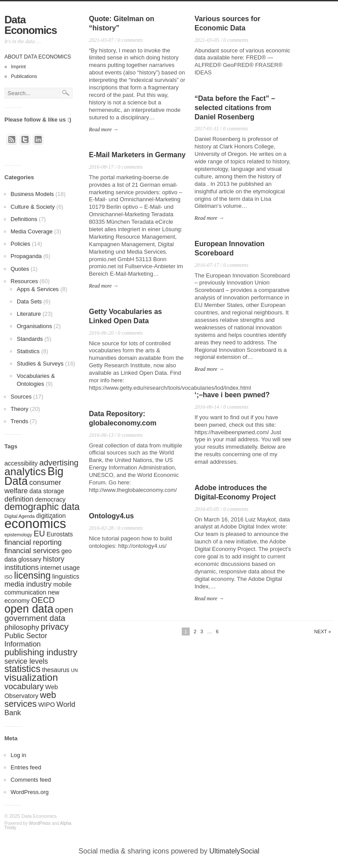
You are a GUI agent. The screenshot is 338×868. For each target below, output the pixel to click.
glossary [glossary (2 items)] (30, 559)
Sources (21, 397)
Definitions (24, 219)
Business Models (32, 194)
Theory (19, 409)
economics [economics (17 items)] (35, 523)
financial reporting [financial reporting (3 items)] (33, 542)
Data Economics (31, 25)
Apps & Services (38, 289)
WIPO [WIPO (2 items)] (47, 705)
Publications (24, 76)
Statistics (28, 351)
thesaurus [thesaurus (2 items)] (56, 670)
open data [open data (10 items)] (29, 609)
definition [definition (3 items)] (19, 499)
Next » (323, 632)
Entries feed (26, 767)
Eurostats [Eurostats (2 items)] (60, 534)
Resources (24, 281)
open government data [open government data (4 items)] (39, 614)
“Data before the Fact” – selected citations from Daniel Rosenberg (235, 108)
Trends (19, 421)
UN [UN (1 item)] (74, 670)
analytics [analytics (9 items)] (25, 471)
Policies (20, 244)
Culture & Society (33, 207)
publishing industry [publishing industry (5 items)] (41, 652)
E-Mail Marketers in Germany (137, 155)
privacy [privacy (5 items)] (55, 627)
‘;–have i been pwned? (232, 395)
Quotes (20, 269)
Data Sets (29, 301)
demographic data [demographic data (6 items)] (42, 507)
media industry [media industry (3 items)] (28, 584)
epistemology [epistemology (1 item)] (18, 535)
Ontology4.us (111, 516)
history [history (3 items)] (54, 559)
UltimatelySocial (235, 851)
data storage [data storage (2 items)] (47, 491)
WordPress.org (29, 792)
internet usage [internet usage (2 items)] (60, 568)
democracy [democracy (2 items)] (50, 499)
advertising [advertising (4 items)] (59, 463)
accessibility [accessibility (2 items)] (21, 463)
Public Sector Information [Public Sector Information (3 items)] (26, 640)
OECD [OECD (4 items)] (43, 600)
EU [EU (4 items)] (39, 534)
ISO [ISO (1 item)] (8, 577)
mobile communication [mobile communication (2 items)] (38, 588)
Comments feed (31, 780)
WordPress (40, 823)
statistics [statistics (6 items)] (22, 669)
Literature (29, 314)
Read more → (104, 129)
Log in (18, 755)
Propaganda (26, 256)
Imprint (18, 66)
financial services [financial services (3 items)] (32, 550)
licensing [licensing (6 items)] (32, 576)
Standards (30, 339)
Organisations (34, 326)
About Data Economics (38, 57)
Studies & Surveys (40, 364)
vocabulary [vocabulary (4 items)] (24, 686)
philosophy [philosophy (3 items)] (22, 627)
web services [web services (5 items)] (30, 699)
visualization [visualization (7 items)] (31, 678)
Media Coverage (31, 231)
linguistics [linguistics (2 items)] (66, 576)
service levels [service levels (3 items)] (26, 661)
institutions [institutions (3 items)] (22, 567)
